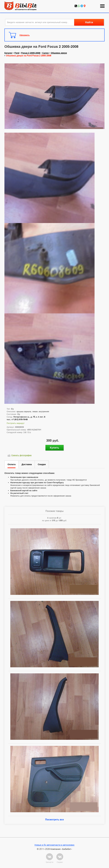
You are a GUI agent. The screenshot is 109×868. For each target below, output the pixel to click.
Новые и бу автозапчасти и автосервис (55, 845)
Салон (45, 53)
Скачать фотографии (21, 455)
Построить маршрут (16, 423)
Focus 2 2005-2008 (31, 53)
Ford (17, 53)
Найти (89, 22)
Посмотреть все (54, 820)
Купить (55, 448)
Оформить (25, 35)
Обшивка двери (59, 53)
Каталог (8, 53)
